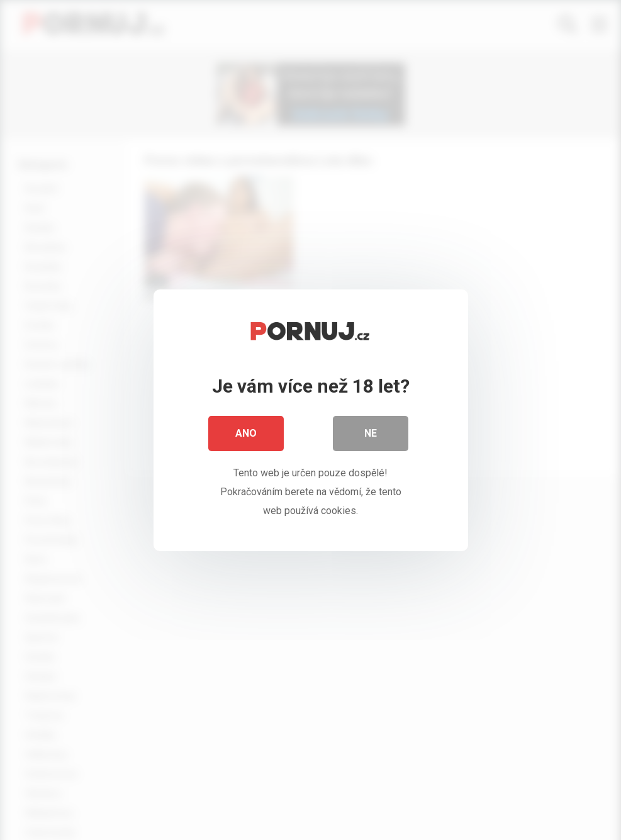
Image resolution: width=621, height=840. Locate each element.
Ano (246, 433)
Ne (371, 433)
